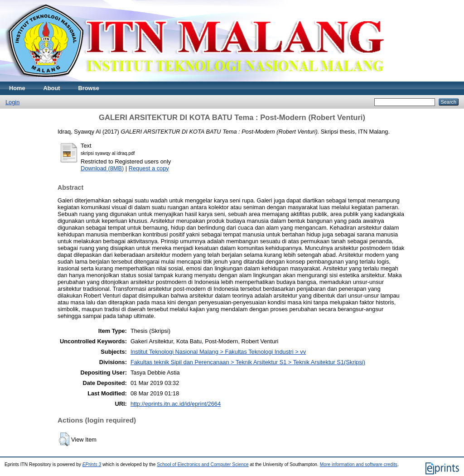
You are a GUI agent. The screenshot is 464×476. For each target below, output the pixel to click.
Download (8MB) (102, 168)
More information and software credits (359, 464)
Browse (89, 88)
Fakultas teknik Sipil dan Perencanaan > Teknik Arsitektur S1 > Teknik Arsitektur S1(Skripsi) (248, 362)
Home (17, 88)
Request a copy (149, 168)
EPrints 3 (92, 464)
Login (12, 102)
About (52, 88)
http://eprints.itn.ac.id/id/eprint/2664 (176, 404)
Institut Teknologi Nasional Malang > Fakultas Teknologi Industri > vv (218, 352)
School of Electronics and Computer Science (203, 464)
